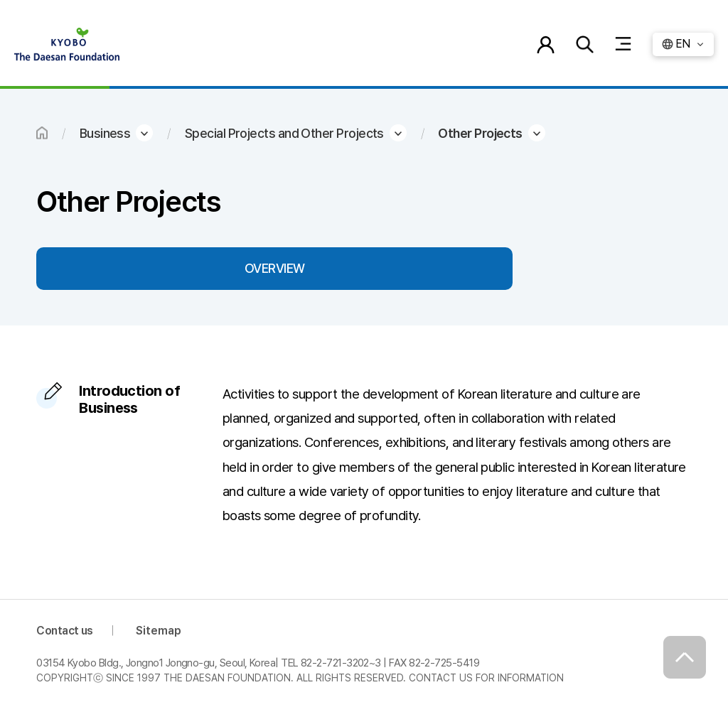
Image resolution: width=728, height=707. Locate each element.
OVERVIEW (275, 268)
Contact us (65, 631)
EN (683, 44)
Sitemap (159, 631)
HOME (42, 133)
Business (105, 133)
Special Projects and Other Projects (284, 133)
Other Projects (480, 133)
